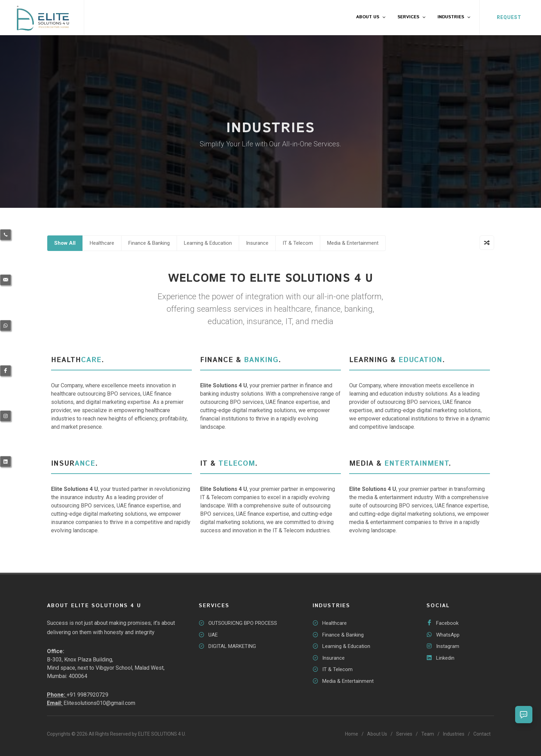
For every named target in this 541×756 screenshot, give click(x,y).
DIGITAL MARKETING (232, 646)
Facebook (447, 623)
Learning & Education (208, 243)
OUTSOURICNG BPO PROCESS (243, 623)
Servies (404, 734)
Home (352, 734)
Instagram (448, 646)
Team (428, 734)
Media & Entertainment (353, 243)
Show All (65, 243)
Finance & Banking (149, 243)
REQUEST (509, 17)
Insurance (257, 243)
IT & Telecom (298, 243)
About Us (377, 734)
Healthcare (102, 243)
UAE (213, 635)
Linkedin (445, 658)
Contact (482, 734)
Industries (454, 734)
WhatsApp (448, 635)
